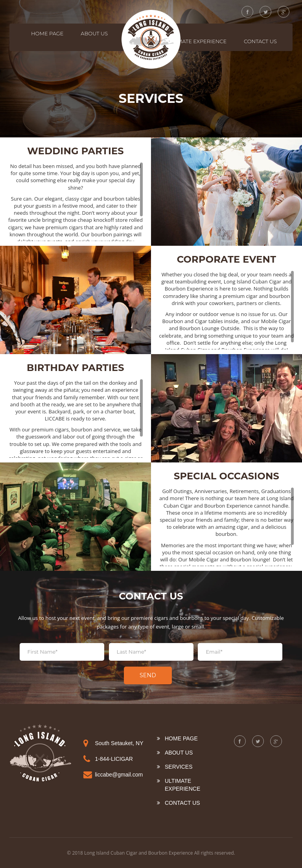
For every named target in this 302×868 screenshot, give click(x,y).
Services (179, 767)
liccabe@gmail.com (119, 775)
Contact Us (260, 41)
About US (94, 33)
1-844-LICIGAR (114, 759)
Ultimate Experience (196, 41)
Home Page (47, 33)
